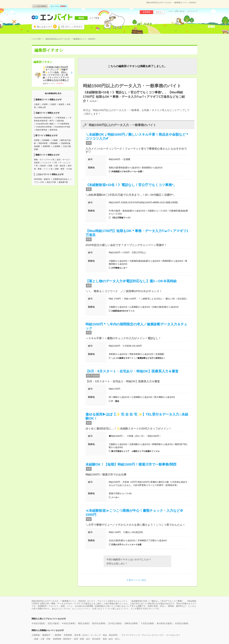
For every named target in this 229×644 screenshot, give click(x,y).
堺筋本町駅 (43, 143)
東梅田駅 (46, 146)
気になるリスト (47, 26)
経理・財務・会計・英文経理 (87, 639)
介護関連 (36, 635)
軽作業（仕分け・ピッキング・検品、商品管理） (97, 635)
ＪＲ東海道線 (60, 118)
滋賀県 (61, 104)
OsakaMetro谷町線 (44, 127)
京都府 (53, 104)
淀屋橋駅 (46, 140)
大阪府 (37, 104)
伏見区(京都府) (182, 623)
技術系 (43, 166)
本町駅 (37, 140)
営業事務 (68, 635)
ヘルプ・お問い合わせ (176, 11)
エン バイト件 (59, 6)
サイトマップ (192, 11)
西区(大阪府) (84, 623)
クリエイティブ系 (50, 163)
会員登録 (146, 12)
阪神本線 (54, 130)
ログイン (159, 12)
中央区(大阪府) (38, 623)
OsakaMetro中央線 (62, 127)
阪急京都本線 (42, 130)
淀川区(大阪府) (115, 623)
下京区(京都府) (147, 623)
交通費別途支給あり (61, 179)
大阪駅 (55, 140)
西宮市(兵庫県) (99, 623)
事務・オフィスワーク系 (44, 160)
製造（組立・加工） (112, 639)
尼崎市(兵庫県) (131, 623)
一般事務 (57, 635)
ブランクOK (39, 182)
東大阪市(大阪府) (165, 623)
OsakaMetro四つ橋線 (45, 124)
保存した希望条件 (74, 27)
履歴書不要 (63, 182)
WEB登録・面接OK (42, 179)
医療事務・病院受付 (62, 639)
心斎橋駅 (57, 146)
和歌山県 (42, 107)
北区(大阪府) (53, 623)
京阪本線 (60, 121)
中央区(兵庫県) (69, 623)
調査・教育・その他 (63, 169)
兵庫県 (45, 104)
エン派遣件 (40, 6)
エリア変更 (94, 18)
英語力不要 (51, 182)
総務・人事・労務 (42, 639)
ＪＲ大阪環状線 (63, 124)
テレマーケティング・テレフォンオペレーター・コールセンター (151, 635)
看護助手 (46, 635)
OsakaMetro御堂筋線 (43, 118)
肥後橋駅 (54, 143)
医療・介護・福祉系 (57, 166)
